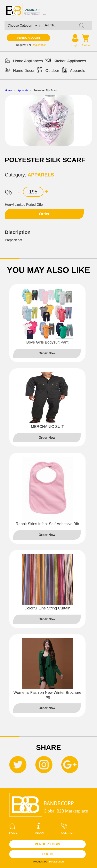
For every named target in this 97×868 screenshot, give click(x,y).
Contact (68, 828)
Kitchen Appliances (66, 61)
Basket (86, 45)
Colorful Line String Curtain (47, 608)
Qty (9, 192)
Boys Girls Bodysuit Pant (47, 342)
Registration (39, 45)
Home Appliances (24, 61)
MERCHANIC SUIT (47, 427)
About (40, 828)
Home (9, 90)
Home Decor (20, 71)
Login (75, 45)
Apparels (73, 71)
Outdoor (48, 71)
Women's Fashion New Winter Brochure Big (47, 695)
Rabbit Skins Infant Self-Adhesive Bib (47, 524)
